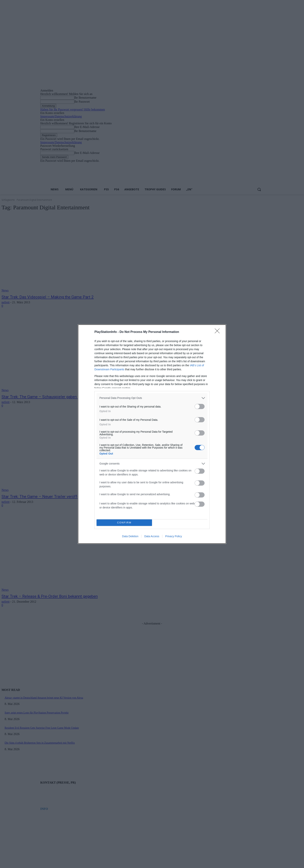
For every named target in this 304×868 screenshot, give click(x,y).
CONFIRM (124, 523)
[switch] (200, 406)
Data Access (152, 536)
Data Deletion (130, 536)
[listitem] (152, 398)
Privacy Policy (174, 536)
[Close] (218, 332)
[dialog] (152, 434)
